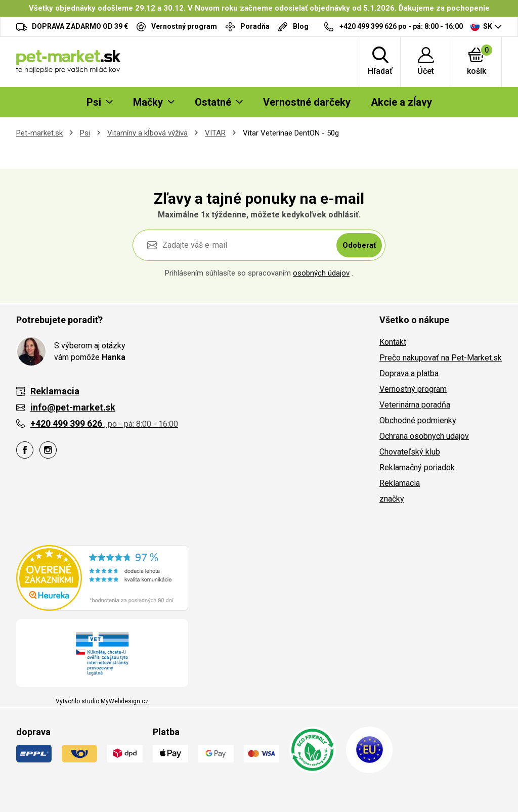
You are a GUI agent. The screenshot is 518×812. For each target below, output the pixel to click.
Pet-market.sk (39, 133)
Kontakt (393, 342)
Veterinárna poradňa (415, 405)
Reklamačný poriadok (417, 467)
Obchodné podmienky (418, 420)
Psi (85, 133)
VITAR (215, 133)
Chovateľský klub (410, 452)
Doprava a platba (409, 373)
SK (481, 26)
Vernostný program (413, 389)
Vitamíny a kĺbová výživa (147, 133)
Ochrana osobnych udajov (424, 436)
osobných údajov (321, 273)
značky (392, 499)
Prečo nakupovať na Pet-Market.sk (441, 358)
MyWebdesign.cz (125, 701)
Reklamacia (400, 483)
